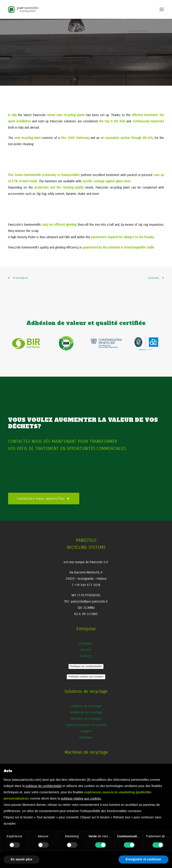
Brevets (86, 650)
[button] (162, 9)
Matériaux (86, 737)
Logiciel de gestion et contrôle (86, 725)
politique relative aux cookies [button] (81, 798)
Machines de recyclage (86, 719)
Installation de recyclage (86, 712)
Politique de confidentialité (86, 666)
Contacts (86, 656)
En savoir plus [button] (21, 859)
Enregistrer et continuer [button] (143, 859)
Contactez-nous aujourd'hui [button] (44, 499)
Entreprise (86, 644)
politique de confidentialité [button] (44, 786)
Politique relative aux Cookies (86, 677)
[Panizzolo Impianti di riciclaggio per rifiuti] (23, 9)
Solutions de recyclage (86, 706)
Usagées (86, 731)
